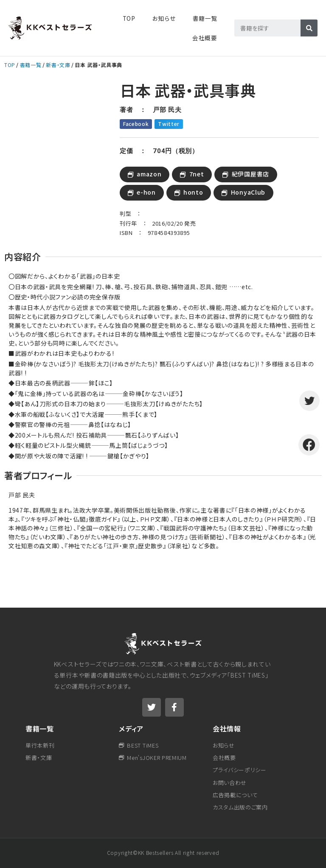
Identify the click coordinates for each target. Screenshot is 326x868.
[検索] (309, 28)
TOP (129, 18)
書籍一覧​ (205, 18)
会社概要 (205, 38)
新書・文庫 (58, 65)
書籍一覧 (31, 65)
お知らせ (164, 18)
